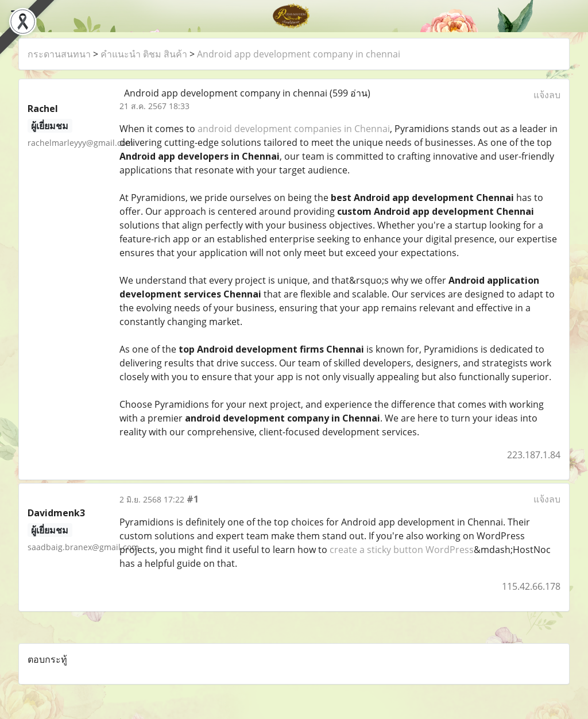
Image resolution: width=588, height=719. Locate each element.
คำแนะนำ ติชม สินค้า (144, 54)
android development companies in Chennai (294, 129)
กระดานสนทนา (59, 54)
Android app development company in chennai (299, 54)
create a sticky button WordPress (402, 550)
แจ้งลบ (547, 95)
